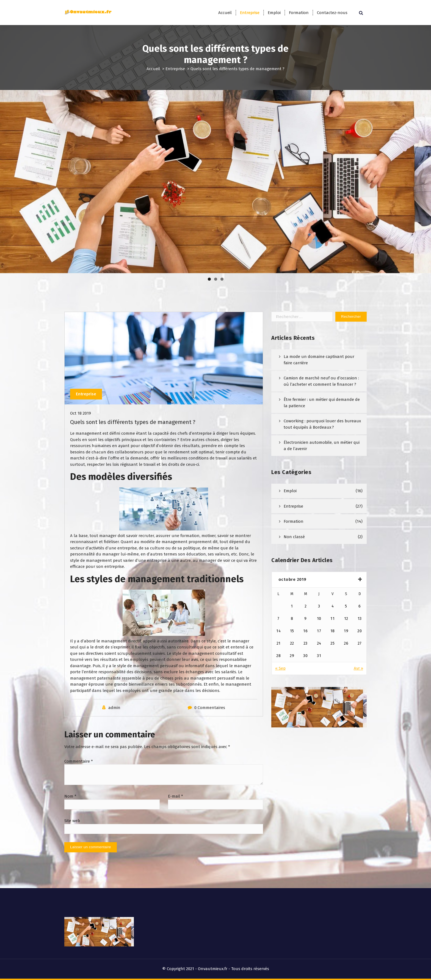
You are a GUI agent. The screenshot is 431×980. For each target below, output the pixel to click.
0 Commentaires (210, 708)
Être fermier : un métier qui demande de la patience (322, 403)
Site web (72, 821)
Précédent (7, 180)
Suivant (424, 180)
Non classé (294, 537)
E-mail (176, 796)
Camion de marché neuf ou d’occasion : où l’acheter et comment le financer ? (321, 381)
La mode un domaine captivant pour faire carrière (319, 360)
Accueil (225, 13)
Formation (299, 13)
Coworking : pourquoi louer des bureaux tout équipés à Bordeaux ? (322, 424)
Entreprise (250, 13)
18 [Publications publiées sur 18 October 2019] (333, 631)
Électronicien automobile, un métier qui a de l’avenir (322, 446)
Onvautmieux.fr (213, 969)
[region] (215, 182)
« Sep (280, 668)
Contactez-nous (332, 13)
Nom (70, 796)
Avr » (358, 668)
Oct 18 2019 (81, 413)
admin (114, 708)
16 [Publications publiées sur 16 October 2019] (305, 631)
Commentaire (79, 761)
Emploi (274, 13)
